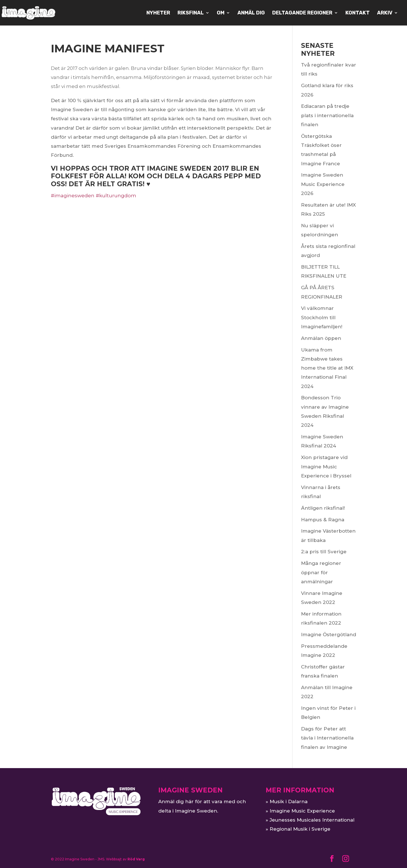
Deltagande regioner (302, 13)
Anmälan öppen (321, 338)
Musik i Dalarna (289, 801)
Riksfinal (191, 13)
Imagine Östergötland (329, 635)
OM (221, 13)
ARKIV (385, 13)
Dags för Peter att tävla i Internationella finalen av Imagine (327, 738)
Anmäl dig (251, 13)
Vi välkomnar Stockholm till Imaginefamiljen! (322, 317)
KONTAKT (358, 13)
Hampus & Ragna (323, 520)
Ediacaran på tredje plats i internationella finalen (327, 115)
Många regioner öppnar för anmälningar (321, 572)
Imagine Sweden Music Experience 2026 (323, 184)
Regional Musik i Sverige (300, 829)
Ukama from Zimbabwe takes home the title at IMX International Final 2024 (327, 368)
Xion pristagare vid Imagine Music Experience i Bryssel (326, 467)
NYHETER (158, 13)
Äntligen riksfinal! (323, 508)
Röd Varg (136, 859)
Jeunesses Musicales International (312, 820)
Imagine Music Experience (302, 811)
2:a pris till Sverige (324, 552)
